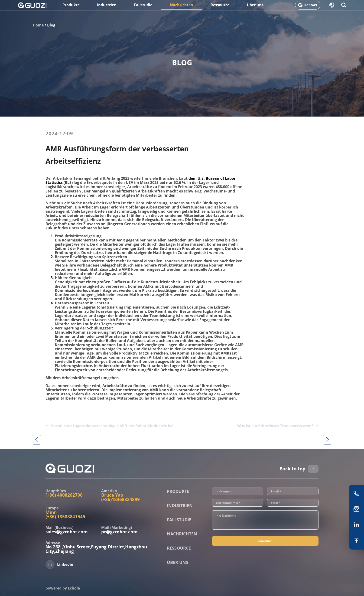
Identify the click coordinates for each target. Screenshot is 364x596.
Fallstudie (143, 8)
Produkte (71, 8)
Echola (74, 588)
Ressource (220, 8)
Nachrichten (182, 8)
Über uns (255, 8)
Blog (51, 25)
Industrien (107, 8)
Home (38, 25)
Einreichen (265, 548)
